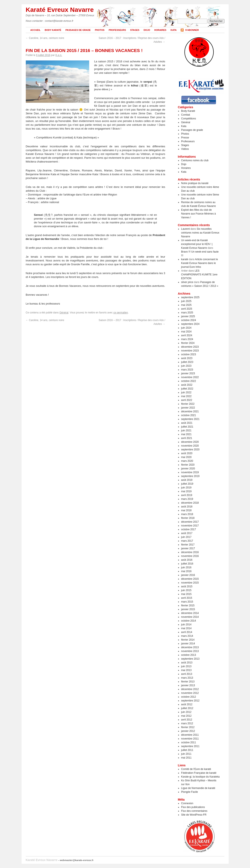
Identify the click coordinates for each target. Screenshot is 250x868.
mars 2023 (187, 370)
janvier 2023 (188, 373)
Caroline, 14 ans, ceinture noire (45, 38)
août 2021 (187, 423)
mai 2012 (186, 716)
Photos (100, 30)
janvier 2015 (188, 609)
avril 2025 (187, 309)
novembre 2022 (190, 377)
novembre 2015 (190, 583)
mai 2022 (186, 396)
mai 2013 (186, 670)
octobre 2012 (189, 697)
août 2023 (187, 358)
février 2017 (188, 545)
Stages (135, 30)
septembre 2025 (190, 297)
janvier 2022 (188, 408)
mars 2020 (187, 461)
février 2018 (188, 518)
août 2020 (187, 453)
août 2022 (187, 385)
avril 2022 (187, 400)
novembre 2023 (190, 351)
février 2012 (188, 727)
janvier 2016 (188, 575)
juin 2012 (186, 712)
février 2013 (188, 682)
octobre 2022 (189, 381)
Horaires (160, 30)
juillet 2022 (187, 389)
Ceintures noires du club (195, 160)
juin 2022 (186, 392)
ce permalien (121, 313)
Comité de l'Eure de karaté (196, 769)
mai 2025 (186, 305)
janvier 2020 (188, 469)
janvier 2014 (188, 644)
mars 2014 (187, 636)
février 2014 (188, 640)
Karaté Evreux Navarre (60, 10)
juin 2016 (186, 567)
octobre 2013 (189, 655)
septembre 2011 (190, 746)
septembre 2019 (190, 476)
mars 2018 (187, 514)
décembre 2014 (190, 613)
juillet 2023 (187, 362)
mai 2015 (186, 594)
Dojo (147, 30)
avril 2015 (187, 598)
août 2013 (187, 663)
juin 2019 (186, 488)
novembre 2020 (190, 446)
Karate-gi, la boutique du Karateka (200, 777)
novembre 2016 (190, 556)
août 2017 (187, 533)
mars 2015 (187, 602)
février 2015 (188, 606)
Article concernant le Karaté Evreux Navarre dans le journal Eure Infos (199, 263)
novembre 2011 (190, 739)
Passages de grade (78, 30)
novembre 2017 (190, 526)
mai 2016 (186, 571)
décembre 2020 (190, 442)
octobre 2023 (189, 354)
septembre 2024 (190, 324)
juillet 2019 (187, 484)
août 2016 (187, 560)
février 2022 (188, 404)
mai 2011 (186, 758)
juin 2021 (186, 431)
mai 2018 (186, 510)
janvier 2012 (188, 731)
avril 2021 (187, 438)
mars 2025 (187, 313)
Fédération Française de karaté (199, 773)
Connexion (187, 803)
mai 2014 (186, 628)
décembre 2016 (190, 552)
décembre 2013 (190, 647)
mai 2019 (186, 491)
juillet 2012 (187, 708)
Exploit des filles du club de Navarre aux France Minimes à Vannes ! (198, 214)
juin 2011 (186, 754)
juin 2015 (186, 590)
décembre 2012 (190, 689)
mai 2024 (186, 332)
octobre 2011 (189, 742)
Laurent (185, 229)
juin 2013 (186, 666)
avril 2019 (187, 495)
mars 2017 (187, 541)
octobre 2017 (189, 529)
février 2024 (188, 343)
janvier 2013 (188, 685)
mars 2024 (187, 339)
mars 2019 (187, 499)
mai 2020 (186, 457)
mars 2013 (187, 678)
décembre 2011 (190, 735)
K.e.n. (59, 55)
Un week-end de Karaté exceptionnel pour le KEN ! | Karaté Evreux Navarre (197, 244)
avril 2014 (187, 632)
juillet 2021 (187, 427)
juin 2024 (186, 328)
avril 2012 (187, 720)
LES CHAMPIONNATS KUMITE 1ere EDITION (199, 275)
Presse (185, 138)
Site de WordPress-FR (194, 815)
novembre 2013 (190, 651)
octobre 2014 (189, 621)
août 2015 (187, 586)
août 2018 (187, 507)
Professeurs (117, 30)
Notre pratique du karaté (195, 183)
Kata (173, 30)
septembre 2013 (190, 659)
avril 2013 (187, 674)
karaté (185, 259)
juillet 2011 (187, 750)
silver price (187, 282)
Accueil (36, 30)
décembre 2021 (190, 411)
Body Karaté (53, 30)
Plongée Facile (189, 792)
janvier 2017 (188, 548)
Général (64, 313)
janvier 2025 (188, 316)
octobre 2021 (189, 415)
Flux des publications (193, 807)
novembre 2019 (190, 472)
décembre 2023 (190, 347)
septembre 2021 (190, 419)
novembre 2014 (190, 617)
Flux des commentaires (194, 811)
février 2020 (188, 465)
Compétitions (189, 119)
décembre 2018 (190, 503)
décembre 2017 (190, 522)
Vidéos (185, 149)
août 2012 (187, 704)
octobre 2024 (189, 320)
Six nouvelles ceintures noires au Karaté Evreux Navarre (200, 233)
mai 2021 (186, 434)
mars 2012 (187, 723)
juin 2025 (186, 301)
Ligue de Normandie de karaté (198, 788)
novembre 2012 (190, 693)
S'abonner (192, 30)
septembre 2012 (190, 701)
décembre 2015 (190, 579)
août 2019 (187, 480)
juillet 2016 (187, 564)
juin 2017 (186, 537)
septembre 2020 (190, 450)
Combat (186, 115)
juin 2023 (186, 366)
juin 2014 (186, 625)
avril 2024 (187, 335)
